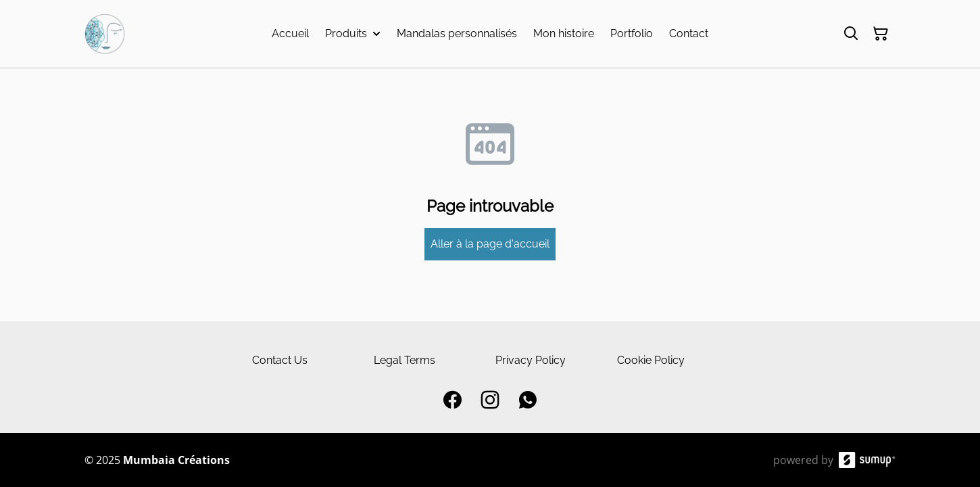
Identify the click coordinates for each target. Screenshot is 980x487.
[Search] (851, 34)
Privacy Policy (531, 360)
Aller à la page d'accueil (490, 244)
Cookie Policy (651, 360)
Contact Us (280, 360)
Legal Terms (405, 360)
